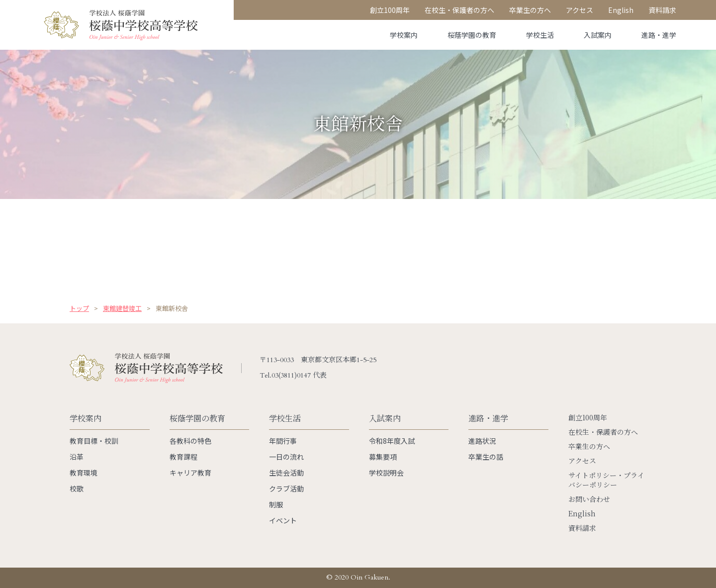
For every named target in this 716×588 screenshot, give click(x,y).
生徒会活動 (286, 473)
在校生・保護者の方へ (603, 432)
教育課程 (183, 457)
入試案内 (598, 35)
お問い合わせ (589, 499)
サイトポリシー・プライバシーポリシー (606, 480)
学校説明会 (386, 473)
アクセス (582, 461)
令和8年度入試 (392, 441)
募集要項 (383, 457)
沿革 (77, 457)
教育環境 (84, 473)
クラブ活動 (286, 489)
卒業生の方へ (589, 446)
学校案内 (404, 35)
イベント (283, 520)
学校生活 (540, 35)
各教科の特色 (190, 441)
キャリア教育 (190, 473)
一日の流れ (286, 457)
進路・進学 (659, 35)
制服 (276, 504)
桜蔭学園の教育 (472, 35)
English (582, 514)
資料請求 (582, 528)
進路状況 (482, 441)
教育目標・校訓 (94, 441)
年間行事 (283, 441)
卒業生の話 (486, 457)
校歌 (77, 489)
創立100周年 (588, 418)
